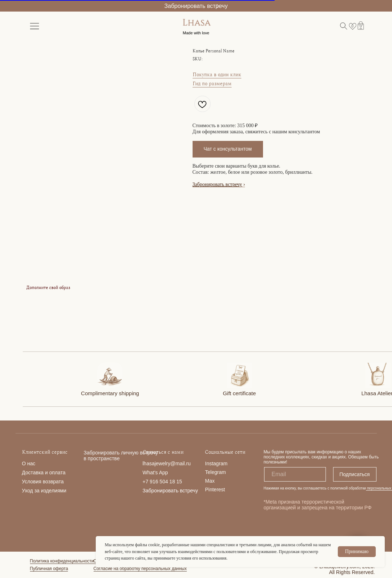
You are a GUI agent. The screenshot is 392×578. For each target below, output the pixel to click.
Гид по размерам (212, 84)
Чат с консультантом (228, 149)
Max (210, 481)
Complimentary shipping (110, 393)
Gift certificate (240, 393)
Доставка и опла (41, 473)
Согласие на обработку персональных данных (140, 569)
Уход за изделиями (44, 491)
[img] (110, 375)
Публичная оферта (49, 569)
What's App (155, 473)
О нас (29, 463)
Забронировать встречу (196, 6)
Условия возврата (43, 482)
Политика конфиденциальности (62, 561)
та (63, 473)
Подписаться (355, 474)
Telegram (216, 472)
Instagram (216, 463)
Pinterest (215, 489)
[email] (295, 474)
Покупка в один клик (217, 75)
